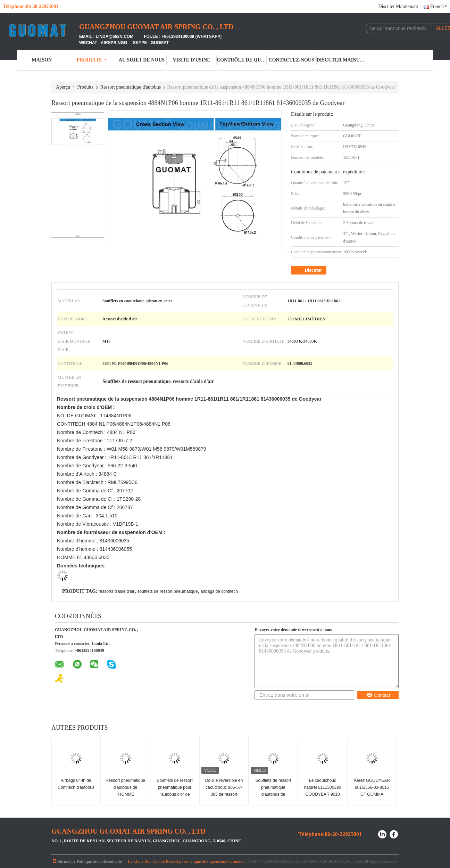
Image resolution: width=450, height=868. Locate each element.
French (439, 6)
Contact (378, 695)
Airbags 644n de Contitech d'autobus (76, 784)
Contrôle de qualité (242, 60)
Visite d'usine (192, 60)
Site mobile (64, 861)
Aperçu (63, 87)
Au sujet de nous (142, 60)
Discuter (309, 270)
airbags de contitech (219, 591)
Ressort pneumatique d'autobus (131, 87)
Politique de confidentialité (99, 861)
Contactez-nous (291, 60)
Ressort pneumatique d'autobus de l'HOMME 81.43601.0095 (125, 791)
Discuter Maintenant (398, 6)
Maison (42, 60)
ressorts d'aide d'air (116, 591)
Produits (91, 60)
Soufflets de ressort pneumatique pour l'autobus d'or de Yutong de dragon (174, 791)
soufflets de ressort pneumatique (168, 591)
